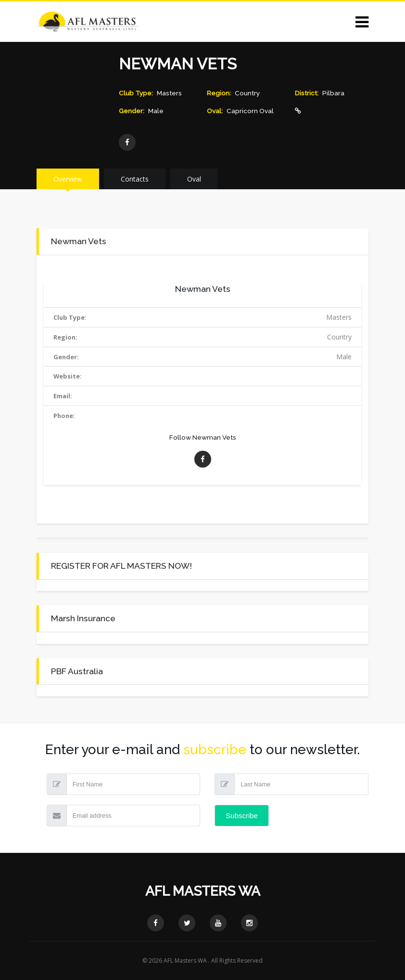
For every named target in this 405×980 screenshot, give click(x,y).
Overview (68, 179)
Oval (194, 179)
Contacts (135, 179)
